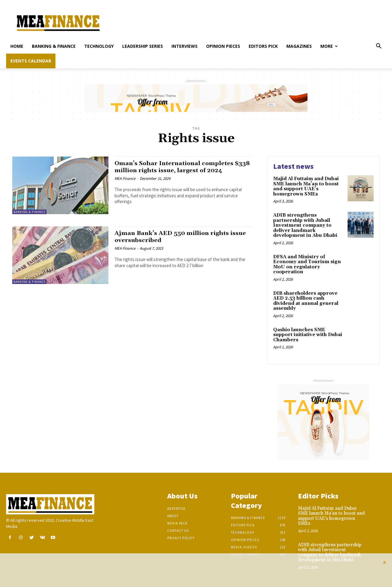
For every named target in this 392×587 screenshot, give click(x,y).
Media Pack (177, 523)
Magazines (299, 46)
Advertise (176, 509)
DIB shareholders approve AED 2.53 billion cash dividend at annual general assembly (306, 301)
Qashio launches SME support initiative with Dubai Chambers (308, 335)
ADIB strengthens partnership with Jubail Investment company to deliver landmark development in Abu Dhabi (305, 225)
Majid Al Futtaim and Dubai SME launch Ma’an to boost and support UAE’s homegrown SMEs (306, 186)
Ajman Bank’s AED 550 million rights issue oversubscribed (176, 237)
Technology (99, 46)
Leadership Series (143, 46)
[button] (379, 47)
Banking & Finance (54, 46)
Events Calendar (31, 61)
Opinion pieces (223, 46)
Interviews (185, 46)
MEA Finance (125, 178)
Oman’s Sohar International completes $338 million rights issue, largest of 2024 (183, 167)
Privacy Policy (181, 538)
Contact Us (178, 531)
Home (17, 46)
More (329, 46)
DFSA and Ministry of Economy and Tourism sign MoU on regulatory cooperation (307, 265)
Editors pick (263, 46)
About (173, 516)
